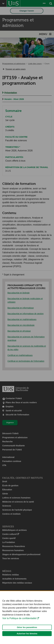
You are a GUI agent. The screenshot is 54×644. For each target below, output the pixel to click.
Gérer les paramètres (27, 632)
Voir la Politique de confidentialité (19, 623)
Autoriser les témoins (27, 638)
